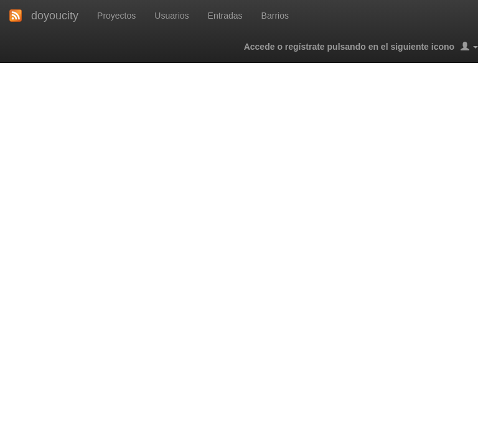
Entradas (225, 16)
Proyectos (116, 16)
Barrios (275, 16)
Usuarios (171, 16)
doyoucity (55, 16)
